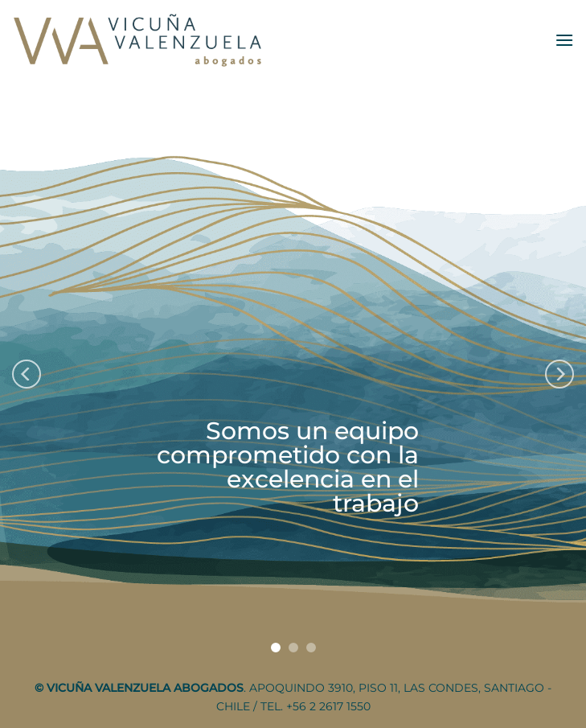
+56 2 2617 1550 (328, 706)
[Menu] (564, 40)
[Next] (559, 374)
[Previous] (27, 374)
